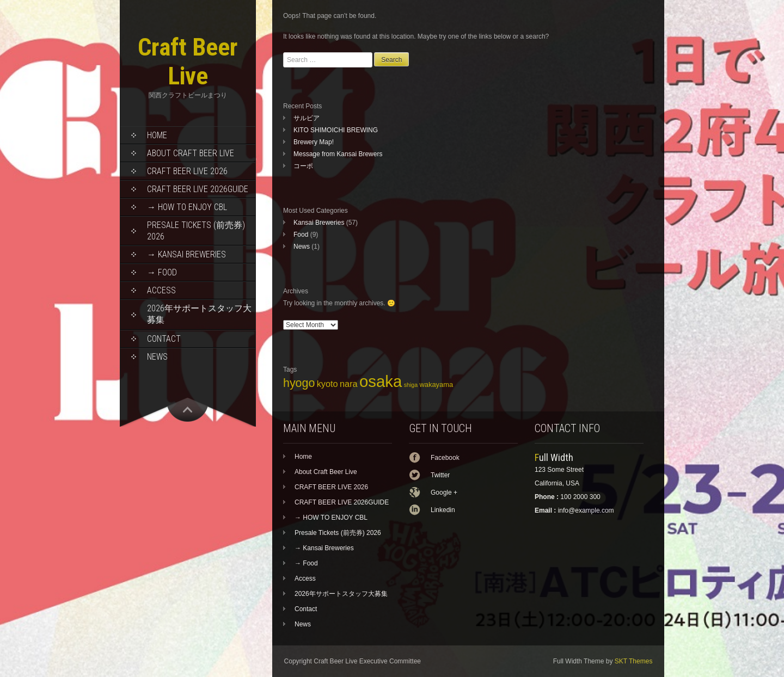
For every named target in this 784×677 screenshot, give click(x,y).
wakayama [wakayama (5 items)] (436, 384)
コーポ (303, 166)
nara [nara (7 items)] (349, 384)
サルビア (307, 118)
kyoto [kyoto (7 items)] (327, 384)
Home (157, 135)
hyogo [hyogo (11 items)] (299, 383)
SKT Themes (634, 661)
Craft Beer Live (188, 61)
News (157, 357)
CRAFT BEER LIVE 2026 (187, 171)
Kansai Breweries (319, 223)
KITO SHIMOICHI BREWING (336, 130)
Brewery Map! (314, 142)
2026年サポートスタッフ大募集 (199, 314)
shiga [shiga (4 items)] (411, 385)
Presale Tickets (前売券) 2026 (196, 231)
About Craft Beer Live (191, 153)
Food (301, 235)
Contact (164, 339)
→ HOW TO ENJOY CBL (187, 207)
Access (161, 290)
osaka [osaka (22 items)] (381, 381)
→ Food (162, 272)
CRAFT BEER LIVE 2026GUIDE (198, 189)
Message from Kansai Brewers (338, 154)
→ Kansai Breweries (186, 254)
